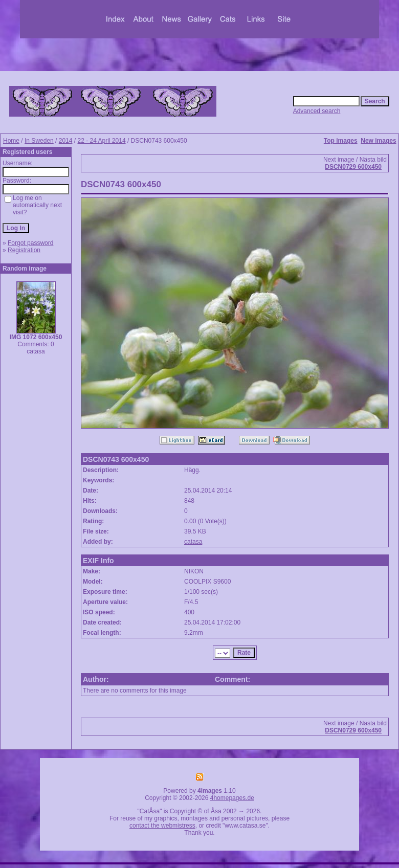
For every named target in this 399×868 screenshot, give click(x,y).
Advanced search (317, 111)
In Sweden (39, 141)
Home (11, 141)
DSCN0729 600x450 (353, 167)
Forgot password (30, 243)
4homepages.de (232, 798)
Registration (24, 250)
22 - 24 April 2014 (101, 141)
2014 (66, 141)
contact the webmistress (162, 826)
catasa (193, 542)
